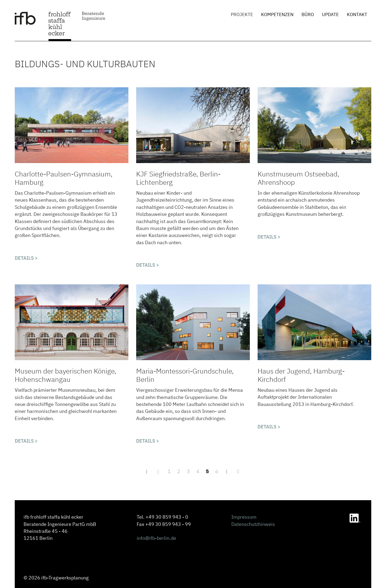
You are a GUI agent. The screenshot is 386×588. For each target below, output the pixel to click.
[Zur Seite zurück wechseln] (159, 471)
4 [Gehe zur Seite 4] (198, 471)
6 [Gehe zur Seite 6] (217, 471)
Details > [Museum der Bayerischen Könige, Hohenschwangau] (26, 441)
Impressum (244, 517)
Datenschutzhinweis (253, 524)
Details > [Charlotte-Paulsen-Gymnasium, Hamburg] (26, 258)
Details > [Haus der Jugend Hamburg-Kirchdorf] (269, 427)
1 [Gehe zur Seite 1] (169, 471)
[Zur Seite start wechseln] (147, 471)
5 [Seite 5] (207, 471)
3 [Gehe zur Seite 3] (188, 471)
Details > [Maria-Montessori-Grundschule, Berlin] (148, 441)
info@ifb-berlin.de (156, 538)
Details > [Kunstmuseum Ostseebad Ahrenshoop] (269, 237)
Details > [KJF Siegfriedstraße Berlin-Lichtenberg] (148, 265)
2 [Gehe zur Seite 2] (179, 471)
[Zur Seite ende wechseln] (239, 471)
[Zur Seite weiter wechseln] (227, 471)
